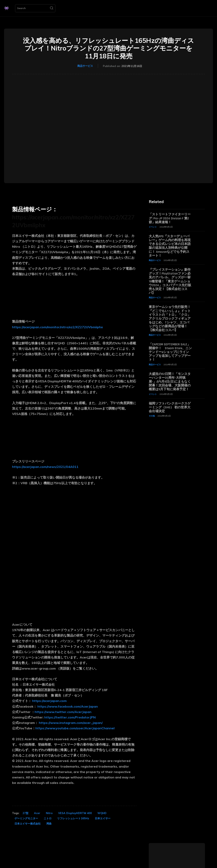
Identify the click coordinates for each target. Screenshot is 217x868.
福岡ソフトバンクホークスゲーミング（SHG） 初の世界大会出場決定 (170, 407)
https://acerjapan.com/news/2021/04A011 (45, 467)
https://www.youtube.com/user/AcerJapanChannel (75, 728)
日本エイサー (103, 818)
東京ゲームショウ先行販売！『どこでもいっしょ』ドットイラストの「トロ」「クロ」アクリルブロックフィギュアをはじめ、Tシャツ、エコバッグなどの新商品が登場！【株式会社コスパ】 (170, 319)
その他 (152, 416)
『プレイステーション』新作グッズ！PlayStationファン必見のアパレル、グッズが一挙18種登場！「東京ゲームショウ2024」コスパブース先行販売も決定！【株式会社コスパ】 (170, 281)
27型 (25, 813)
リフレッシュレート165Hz (73, 818)
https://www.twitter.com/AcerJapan (63, 712)
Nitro (49, 813)
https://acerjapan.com (49, 701)
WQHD (102, 813)
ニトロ (48, 818)
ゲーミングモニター (26, 818)
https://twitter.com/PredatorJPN (70, 717)
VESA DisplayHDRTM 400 (75, 813)
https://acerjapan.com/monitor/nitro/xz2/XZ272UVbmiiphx (57, 327)
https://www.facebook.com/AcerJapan (68, 706)
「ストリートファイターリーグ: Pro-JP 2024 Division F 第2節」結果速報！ (170, 218)
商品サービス (85, 66)
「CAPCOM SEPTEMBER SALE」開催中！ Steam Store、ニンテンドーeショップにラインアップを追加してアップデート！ (170, 352)
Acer (37, 813)
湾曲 (49, 824)
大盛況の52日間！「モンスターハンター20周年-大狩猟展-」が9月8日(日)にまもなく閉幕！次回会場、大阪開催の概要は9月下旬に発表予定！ (170, 382)
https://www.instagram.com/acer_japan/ (71, 723)
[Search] (52, 8)
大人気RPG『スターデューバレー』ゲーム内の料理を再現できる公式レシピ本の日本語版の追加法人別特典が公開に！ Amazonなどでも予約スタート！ (170, 246)
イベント (153, 227)
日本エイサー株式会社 (28, 824)
